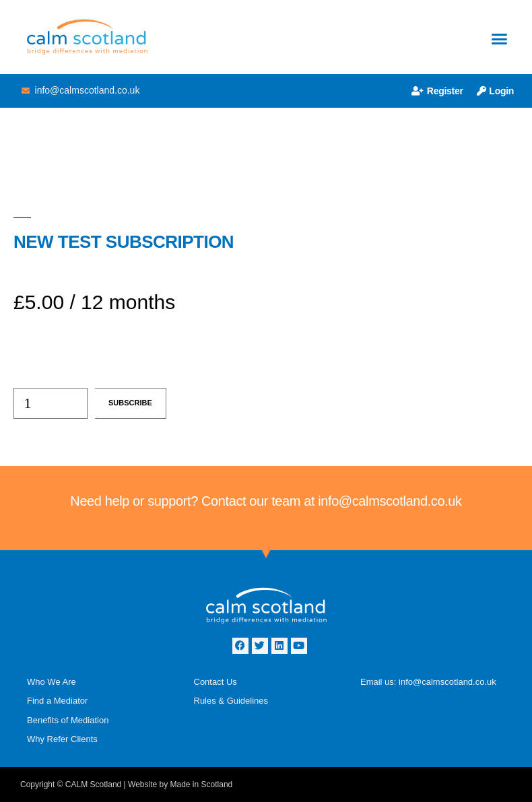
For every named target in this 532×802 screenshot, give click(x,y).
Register (437, 91)
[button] (500, 39)
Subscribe (130, 403)
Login (495, 91)
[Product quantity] (51, 403)
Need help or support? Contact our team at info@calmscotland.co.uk (266, 501)
